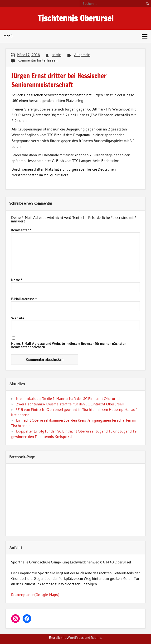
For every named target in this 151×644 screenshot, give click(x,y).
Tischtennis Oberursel (75, 18)
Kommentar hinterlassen (38, 60)
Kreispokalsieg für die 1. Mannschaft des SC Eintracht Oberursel (68, 399)
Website (18, 318)
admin (57, 55)
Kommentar (21, 230)
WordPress (75, 638)
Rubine (96, 638)
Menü (8, 36)
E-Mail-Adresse (24, 299)
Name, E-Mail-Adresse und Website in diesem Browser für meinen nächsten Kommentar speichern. (69, 345)
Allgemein (82, 55)
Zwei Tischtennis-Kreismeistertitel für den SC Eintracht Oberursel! (70, 404)
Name (17, 280)
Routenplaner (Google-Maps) (35, 595)
